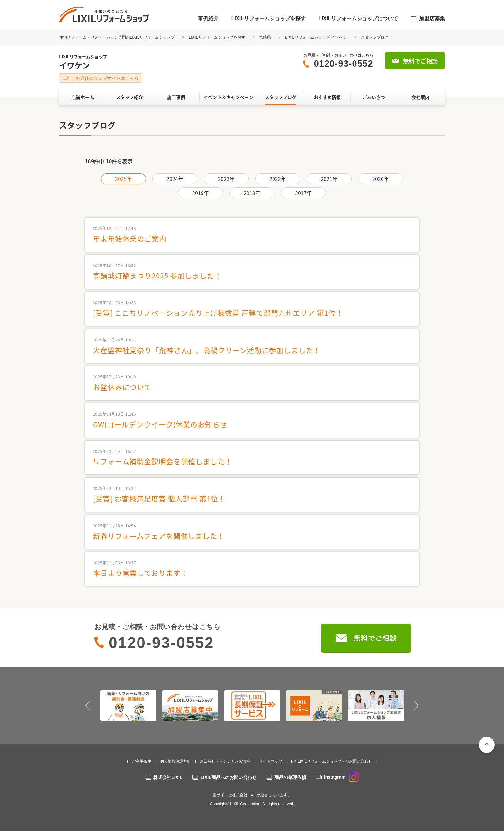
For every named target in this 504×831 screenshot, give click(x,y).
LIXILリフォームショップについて (358, 18)
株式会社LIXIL (168, 777)
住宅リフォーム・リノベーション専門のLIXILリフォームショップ (117, 37)
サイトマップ (271, 761)
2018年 (252, 193)
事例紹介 (208, 18)
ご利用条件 (141, 761)
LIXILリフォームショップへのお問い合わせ (335, 761)
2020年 (381, 179)
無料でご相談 (420, 61)
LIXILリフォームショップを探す (269, 18)
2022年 (278, 179)
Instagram (342, 777)
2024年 (175, 179)
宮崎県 (265, 37)
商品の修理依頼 (290, 777)
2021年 (329, 179)
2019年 (201, 193)
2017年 (304, 193)
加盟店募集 (432, 18)
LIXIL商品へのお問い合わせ (229, 777)
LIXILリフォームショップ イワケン (316, 37)
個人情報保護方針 (175, 761)
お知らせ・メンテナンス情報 (225, 761)
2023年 (226, 179)
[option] (128, 706)
